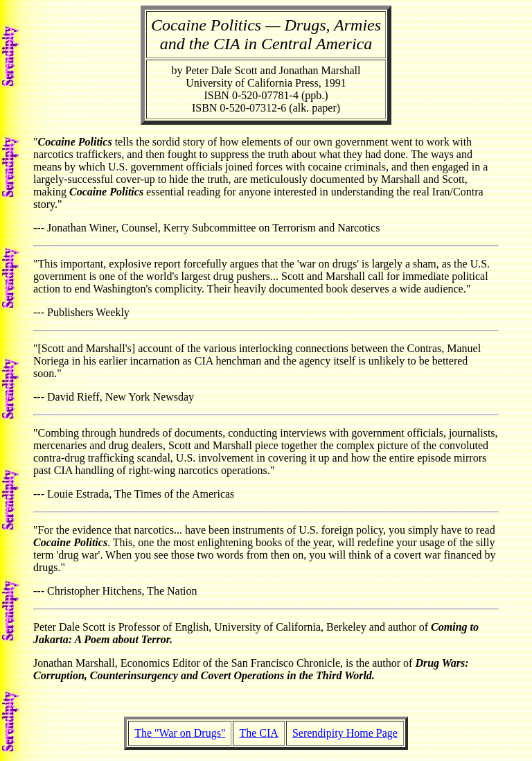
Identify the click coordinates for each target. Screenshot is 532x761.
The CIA (258, 733)
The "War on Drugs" (180, 733)
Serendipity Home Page (345, 733)
